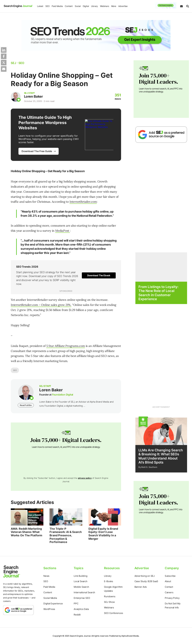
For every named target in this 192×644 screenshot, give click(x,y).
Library (94, 6)
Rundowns (110, 596)
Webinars (104, 6)
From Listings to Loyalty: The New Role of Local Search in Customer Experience (159, 293)
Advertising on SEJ (145, 576)
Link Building (80, 576)
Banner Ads (141, 587)
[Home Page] (18, 6)
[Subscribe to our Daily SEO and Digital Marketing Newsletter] (181, 6)
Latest (40, 6)
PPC (76, 604)
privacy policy (85, 478)
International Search (84, 592)
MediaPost (63, 231)
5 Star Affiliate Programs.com (66, 346)
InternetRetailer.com (83, 202)
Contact (169, 587)
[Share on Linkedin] (4, 50)
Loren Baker (35, 96)
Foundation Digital (63, 395)
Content (68, 6)
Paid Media (57, 6)
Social (77, 6)
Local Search (81, 581)
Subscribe (170, 576)
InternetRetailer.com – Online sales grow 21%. (41, 305)
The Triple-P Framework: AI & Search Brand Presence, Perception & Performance (66, 535)
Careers (169, 592)
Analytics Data (81, 609)
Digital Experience (53, 604)
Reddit (77, 615)
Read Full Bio (26, 405)
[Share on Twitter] (4, 63)
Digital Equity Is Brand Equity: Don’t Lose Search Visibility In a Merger (103, 534)
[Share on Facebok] (4, 56)
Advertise (122, 6)
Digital (85, 6)
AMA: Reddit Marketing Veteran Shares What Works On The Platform (26, 532)
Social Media (50, 598)
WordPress (49, 609)
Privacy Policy (172, 598)
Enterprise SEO (82, 598)
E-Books (109, 581)
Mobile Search (81, 587)
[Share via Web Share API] (4, 69)
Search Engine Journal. (80, 636)
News (46, 576)
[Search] (187, 6)
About (168, 581)
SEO (47, 6)
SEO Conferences (113, 613)
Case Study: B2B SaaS (146, 581)
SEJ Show (109, 602)
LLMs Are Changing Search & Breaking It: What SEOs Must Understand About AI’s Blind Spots (161, 456)
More (113, 6)
